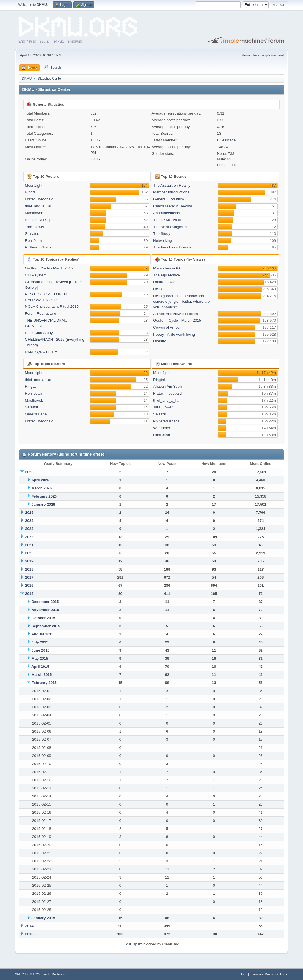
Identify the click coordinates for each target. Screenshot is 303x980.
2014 (29, 926)
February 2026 (44, 496)
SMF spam (133, 944)
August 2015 (42, 634)
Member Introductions (171, 192)
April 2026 (40, 480)
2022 (29, 537)
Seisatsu (32, 234)
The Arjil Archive (167, 275)
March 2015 (42, 675)
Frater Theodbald (39, 199)
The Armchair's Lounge (172, 247)
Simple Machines (53, 974)
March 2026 (42, 488)
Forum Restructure (40, 313)
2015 (29, 594)
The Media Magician (170, 227)
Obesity (159, 341)
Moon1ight (34, 185)
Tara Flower (35, 227)
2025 (29, 513)
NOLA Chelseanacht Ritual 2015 (52, 306)
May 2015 (40, 658)
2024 (29, 521)
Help (244, 974)
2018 (29, 569)
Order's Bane (36, 414)
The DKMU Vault (167, 220)
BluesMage (226, 140)
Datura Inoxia (164, 282)
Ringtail (31, 192)
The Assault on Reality (172, 185)
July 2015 (40, 642)
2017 (29, 577)
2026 (29, 472)
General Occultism (169, 199)
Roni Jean (33, 241)
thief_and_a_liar (38, 206)
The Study (162, 234)
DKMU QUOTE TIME (42, 352)
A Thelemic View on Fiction (176, 314)
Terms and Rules (261, 974)
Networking (163, 241)
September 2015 (46, 626)
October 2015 (43, 618)
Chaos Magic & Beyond (173, 206)
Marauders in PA (167, 268)
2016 (29, 585)
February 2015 (44, 683)
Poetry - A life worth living (174, 334)
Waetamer (162, 428)
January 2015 (43, 918)
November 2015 (45, 610)
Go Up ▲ (282, 974)
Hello (157, 289)
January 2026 (43, 504)
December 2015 (45, 602)
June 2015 (41, 650)
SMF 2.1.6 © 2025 (27, 974)
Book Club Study (39, 333)
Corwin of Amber (167, 327)
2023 (29, 529)
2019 (29, 561)
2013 (29, 934)
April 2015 (40, 667)
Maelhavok (34, 213)
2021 (29, 545)
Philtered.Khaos (38, 247)
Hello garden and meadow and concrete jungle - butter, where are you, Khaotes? (181, 301)
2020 (29, 553)
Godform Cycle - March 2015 (49, 268)
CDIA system (36, 275)
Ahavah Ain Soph (39, 220)
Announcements (167, 213)
